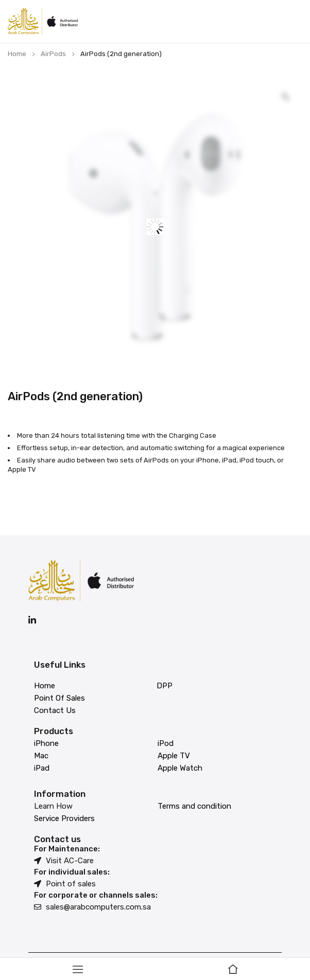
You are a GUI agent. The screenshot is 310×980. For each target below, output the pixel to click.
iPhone (46, 743)
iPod (166, 743)
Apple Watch (180, 768)
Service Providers (64, 818)
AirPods (53, 54)
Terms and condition (194, 806)
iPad (42, 768)
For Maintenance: (67, 849)
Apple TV (174, 756)
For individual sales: (72, 872)
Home (17, 54)
